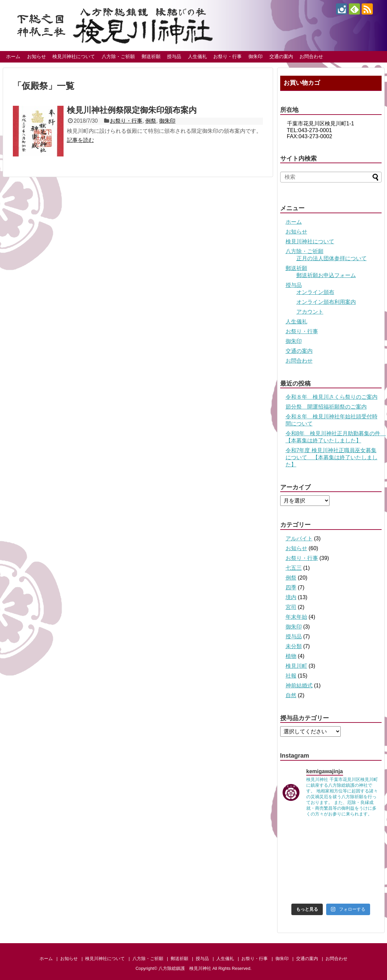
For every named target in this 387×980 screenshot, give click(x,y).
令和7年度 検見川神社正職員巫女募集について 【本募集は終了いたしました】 (332, 457)
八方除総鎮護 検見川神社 (185, 968)
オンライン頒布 (315, 292)
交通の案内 (281, 56)
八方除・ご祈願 (118, 56)
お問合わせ (311, 56)
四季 (291, 587)
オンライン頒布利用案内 (326, 302)
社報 (291, 676)
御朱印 (256, 56)
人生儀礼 (197, 56)
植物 (291, 656)
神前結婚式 (299, 685)
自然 (291, 695)
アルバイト (299, 538)
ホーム (13, 56)
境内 (291, 597)
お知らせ (37, 56)
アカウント (310, 312)
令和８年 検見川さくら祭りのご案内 (332, 397)
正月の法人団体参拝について (332, 258)
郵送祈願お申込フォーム (326, 275)
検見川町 (296, 666)
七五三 (294, 568)
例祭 (151, 121)
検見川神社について (74, 56)
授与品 (174, 56)
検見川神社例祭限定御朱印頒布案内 (132, 110)
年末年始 (296, 617)
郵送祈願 (151, 56)
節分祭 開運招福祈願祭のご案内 (326, 407)
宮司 (291, 607)
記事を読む (80, 140)
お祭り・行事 (227, 56)
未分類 (294, 646)
